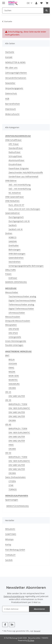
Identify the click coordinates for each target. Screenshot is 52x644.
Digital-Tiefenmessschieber (21, 309)
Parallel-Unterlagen (14, 345)
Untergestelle (15, 337)
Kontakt (9, 57)
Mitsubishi (10, 529)
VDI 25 (8, 392)
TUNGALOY (10, 555)
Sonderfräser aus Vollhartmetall (23, 176)
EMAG (11, 368)
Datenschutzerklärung (14, 596)
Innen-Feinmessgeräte (16, 341)
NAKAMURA (14, 384)
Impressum (11, 109)
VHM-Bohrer (11, 181)
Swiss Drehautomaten (15, 477)
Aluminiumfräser (17, 160)
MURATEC (13, 380)
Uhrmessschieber (17, 313)
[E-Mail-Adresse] (16, 609)
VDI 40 (8, 424)
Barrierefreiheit (12, 104)
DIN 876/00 (14, 329)
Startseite (10, 52)
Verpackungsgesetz (14, 88)
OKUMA (12, 388)
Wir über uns (11, 68)
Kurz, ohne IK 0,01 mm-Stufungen (24, 209)
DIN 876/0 (13, 333)
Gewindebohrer (13, 213)
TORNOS (13, 489)
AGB (7, 99)
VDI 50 (8, 453)
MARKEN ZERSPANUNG (16, 282)
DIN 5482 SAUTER (17, 416)
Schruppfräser (15, 156)
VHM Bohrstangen (17, 254)
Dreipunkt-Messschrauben (18, 321)
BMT (7, 355)
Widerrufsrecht (12, 114)
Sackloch (13, 225)
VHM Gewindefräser (15, 197)
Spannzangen (12, 500)
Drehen (9, 233)
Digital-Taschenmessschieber (22, 300)
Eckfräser (13, 278)
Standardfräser (16, 148)
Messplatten (11, 325)
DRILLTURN (10, 270)
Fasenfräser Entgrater (19, 168)
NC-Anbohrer (15, 193)
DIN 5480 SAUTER (17, 396)
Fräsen (8, 274)
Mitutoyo (9, 539)
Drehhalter (14, 245)
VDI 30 (8, 400)
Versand (37, 631)
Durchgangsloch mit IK (19, 221)
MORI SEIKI (14, 376)
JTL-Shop (31, 640)
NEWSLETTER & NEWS (15, 62)
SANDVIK (13, 241)
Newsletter (10, 83)
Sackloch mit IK (16, 229)
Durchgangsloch (16, 217)
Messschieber (12, 292)
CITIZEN (12, 481)
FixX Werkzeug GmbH (15, 550)
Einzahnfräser (15, 164)
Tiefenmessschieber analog (21, 305)
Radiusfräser (15, 152)
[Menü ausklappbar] (4, 2)
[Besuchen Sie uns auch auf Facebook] (5, 625)
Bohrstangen (15, 250)
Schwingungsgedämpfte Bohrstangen (26, 266)
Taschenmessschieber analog (22, 296)
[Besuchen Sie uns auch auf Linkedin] (12, 625)
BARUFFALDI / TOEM (18, 404)
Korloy (8, 544)
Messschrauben (13, 317)
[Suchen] (23, 10)
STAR (11, 485)
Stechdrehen (15, 262)
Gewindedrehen (16, 258)
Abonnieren (39, 609)
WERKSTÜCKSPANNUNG (18, 506)
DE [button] (28, 3)
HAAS (11, 445)
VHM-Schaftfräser (13, 140)
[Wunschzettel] (41, 3)
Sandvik (9, 560)
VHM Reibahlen (12, 201)
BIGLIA (12, 359)
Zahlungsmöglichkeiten (16, 73)
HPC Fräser (14, 144)
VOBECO (12, 237)
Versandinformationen (16, 78)
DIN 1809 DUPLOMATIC (19, 408)
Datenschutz (11, 93)
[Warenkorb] (47, 3)
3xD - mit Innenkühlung (20, 185)
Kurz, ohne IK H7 (16, 205)
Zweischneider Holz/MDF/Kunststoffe (26, 172)
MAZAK (12, 372)
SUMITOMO (11, 534)
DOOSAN (13, 364)
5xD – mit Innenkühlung (20, 189)
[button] (36, 3)
